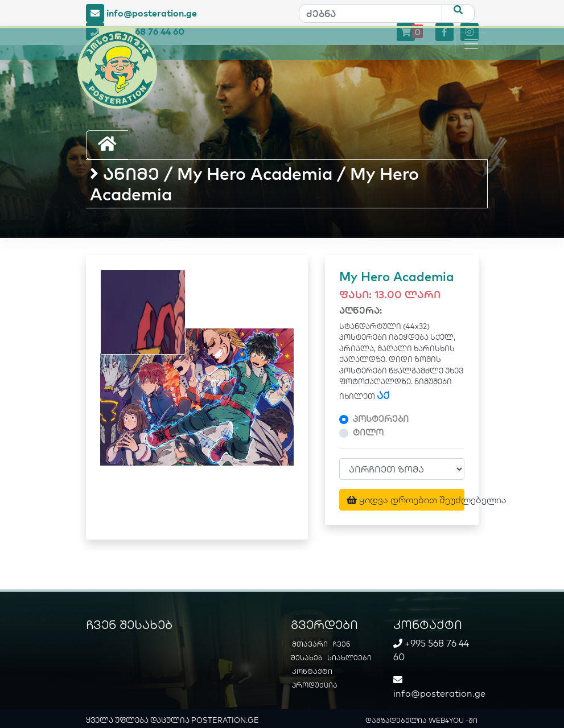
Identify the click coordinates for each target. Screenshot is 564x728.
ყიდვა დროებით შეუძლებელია (405, 500)
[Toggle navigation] (471, 44)
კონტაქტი (312, 671)
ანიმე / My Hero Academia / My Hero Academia (254, 184)
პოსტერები (381, 419)
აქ (383, 395)
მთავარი (310, 644)
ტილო (368, 432)
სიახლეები (349, 658)
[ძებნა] (370, 13)
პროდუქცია (315, 685)
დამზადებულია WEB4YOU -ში (421, 720)
